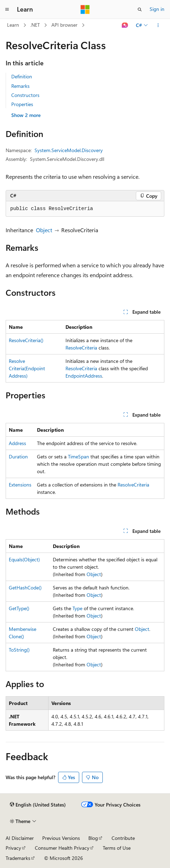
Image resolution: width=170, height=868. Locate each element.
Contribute (123, 838)
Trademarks (18, 858)
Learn (13, 25)
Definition (22, 76)
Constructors (25, 95)
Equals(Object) (24, 559)
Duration (18, 456)
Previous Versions (61, 838)
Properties (22, 104)
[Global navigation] (7, 9)
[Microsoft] (85, 9)
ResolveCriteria (81, 348)
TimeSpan (78, 456)
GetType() (19, 608)
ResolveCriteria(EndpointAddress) (27, 368)
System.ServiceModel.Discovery (69, 150)
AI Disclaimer (20, 838)
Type (77, 608)
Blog (93, 838)
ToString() (19, 650)
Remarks (20, 86)
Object (44, 230)
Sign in (157, 9)
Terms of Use (117, 848)
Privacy (13, 848)
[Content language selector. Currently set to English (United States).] (38, 805)
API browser (64, 25)
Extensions (20, 485)
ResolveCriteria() (26, 340)
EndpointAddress (84, 376)
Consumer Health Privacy (62, 848)
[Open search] (140, 9)
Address (17, 443)
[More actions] (158, 25)
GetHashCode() (25, 588)
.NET (35, 25)
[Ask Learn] (125, 25)
